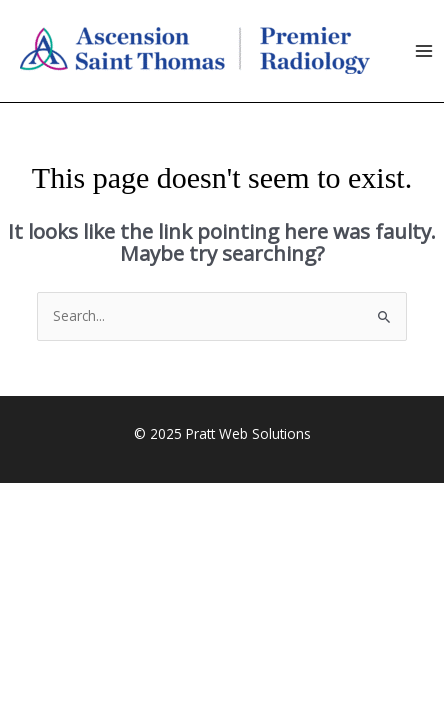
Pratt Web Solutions (248, 433)
